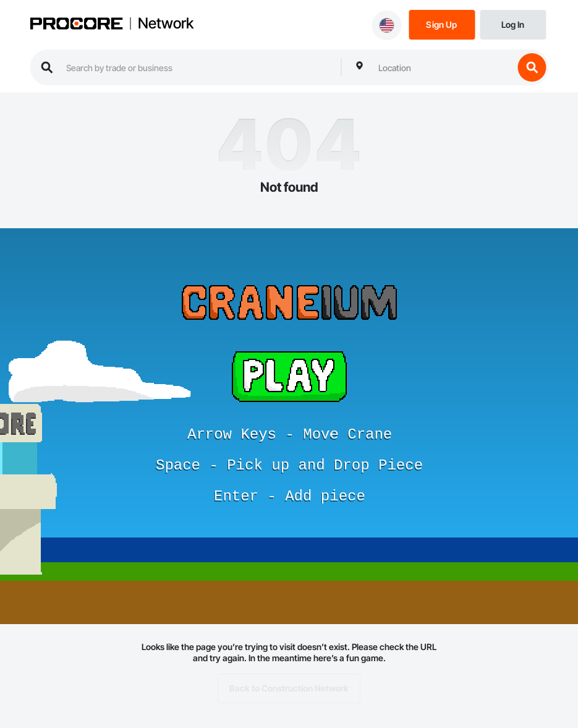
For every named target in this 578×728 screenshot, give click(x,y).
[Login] (513, 24)
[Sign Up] (442, 24)
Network (166, 24)
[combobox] (443, 67)
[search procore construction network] (197, 67)
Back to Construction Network (289, 688)
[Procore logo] (76, 25)
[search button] (532, 67)
